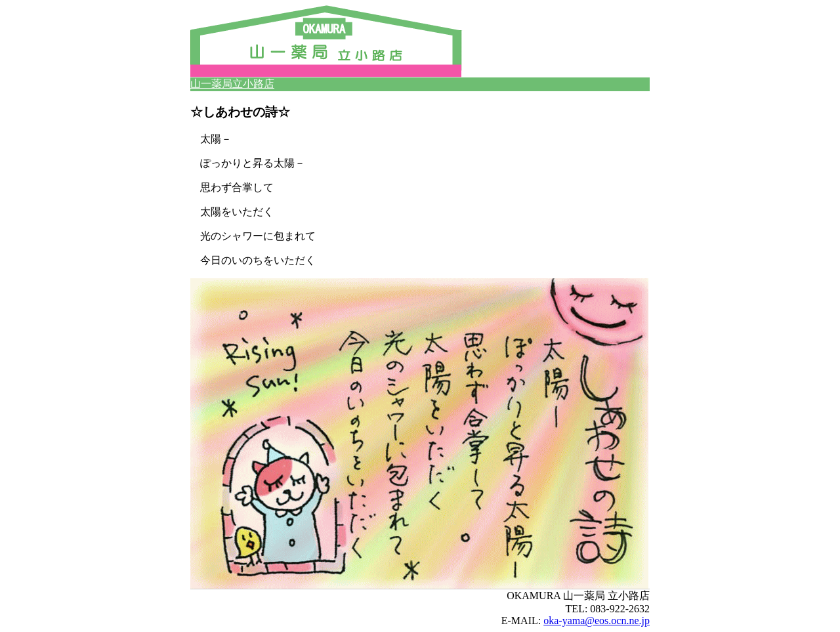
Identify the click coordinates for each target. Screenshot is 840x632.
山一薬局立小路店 (232, 84)
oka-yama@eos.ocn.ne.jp (597, 621)
